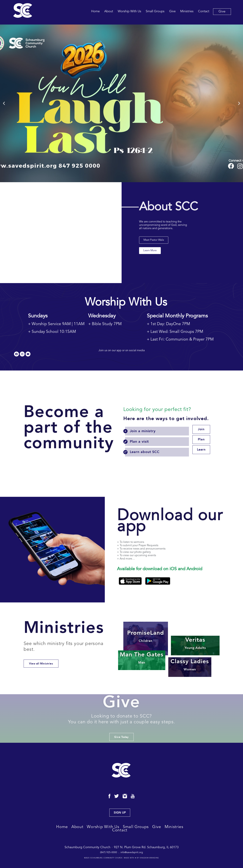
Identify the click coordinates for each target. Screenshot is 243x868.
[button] (4, 103)
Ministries (187, 11)
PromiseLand (146, 636)
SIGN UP (120, 813)
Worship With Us (129, 11)
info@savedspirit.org (132, 852)
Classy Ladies (190, 665)
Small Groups (155, 11)
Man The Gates (142, 658)
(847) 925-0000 (109, 852)
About (109, 11)
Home (95, 11)
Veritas (195, 643)
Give (172, 11)
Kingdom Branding (149, 858)
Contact (204, 11)
